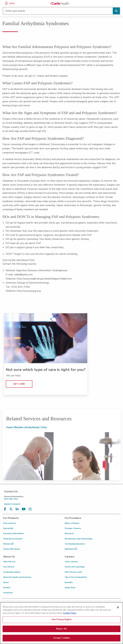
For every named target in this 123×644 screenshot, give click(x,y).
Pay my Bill (8, 528)
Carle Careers (71, 562)
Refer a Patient (72, 523)
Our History (9, 567)
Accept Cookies (62, 638)
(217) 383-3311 (62, 498)
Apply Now (70, 588)
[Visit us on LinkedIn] (17, 509)
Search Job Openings (75, 567)
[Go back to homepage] (60, 3)
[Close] (118, 608)
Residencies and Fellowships (79, 539)
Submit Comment (12, 504)
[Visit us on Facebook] (5, 509)
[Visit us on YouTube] (24, 509)
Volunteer (8, 593)
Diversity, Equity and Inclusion (17, 577)
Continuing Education (75, 544)
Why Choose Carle (74, 572)
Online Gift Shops (12, 549)
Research (69, 533)
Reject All (61, 629)
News (6, 582)
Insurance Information (13, 533)
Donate (7, 588)
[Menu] (6, 3)
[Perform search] (116, 11)
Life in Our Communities (76, 577)
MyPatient (71, 549)
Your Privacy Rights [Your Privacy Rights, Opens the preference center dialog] (61, 620)
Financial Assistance (13, 539)
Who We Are (9, 562)
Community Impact (12, 572)
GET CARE (19, 384)
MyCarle (8, 544)
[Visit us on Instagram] (30, 509)
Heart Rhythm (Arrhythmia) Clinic (27, 427)
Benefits (69, 582)
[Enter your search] (61, 11)
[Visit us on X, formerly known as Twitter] (11, 509)
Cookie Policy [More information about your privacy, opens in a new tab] (70, 613)
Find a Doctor (10, 523)
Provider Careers (73, 528)
